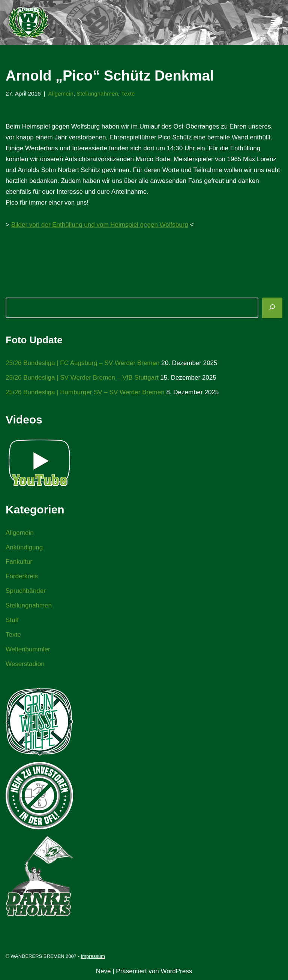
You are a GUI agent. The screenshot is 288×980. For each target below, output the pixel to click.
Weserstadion (25, 664)
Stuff (12, 620)
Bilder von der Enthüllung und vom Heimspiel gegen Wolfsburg (100, 225)
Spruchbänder (26, 591)
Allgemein (61, 94)
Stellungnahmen (97, 94)
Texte (128, 94)
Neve (103, 971)
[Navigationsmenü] (274, 22)
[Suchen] (272, 308)
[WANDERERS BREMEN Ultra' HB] (28, 22)
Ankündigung (24, 547)
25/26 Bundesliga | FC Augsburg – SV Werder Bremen (82, 363)
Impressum (93, 956)
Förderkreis (22, 576)
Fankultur (19, 562)
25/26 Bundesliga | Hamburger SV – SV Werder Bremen (85, 392)
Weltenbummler (28, 649)
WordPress (176, 971)
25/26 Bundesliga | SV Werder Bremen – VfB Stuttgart (82, 378)
